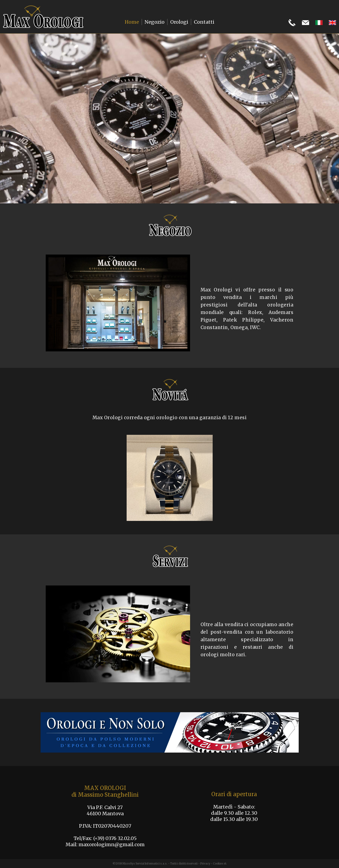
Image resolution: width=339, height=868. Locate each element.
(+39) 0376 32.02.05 (115, 838)
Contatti (204, 22)
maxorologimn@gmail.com (112, 844)
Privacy (205, 864)
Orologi (179, 22)
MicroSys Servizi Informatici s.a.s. (145, 864)
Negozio (155, 22)
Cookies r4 (220, 864)
